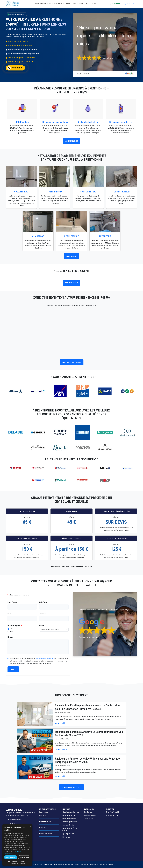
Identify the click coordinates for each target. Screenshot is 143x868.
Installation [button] (71, 4)
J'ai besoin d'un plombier (72, 362)
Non (11, 631)
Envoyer (13, 669)
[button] (17, 862)
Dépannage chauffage (69, 815)
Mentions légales (74, 864)
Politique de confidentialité (89, 864)
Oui (11, 629)
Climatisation (122, 192)
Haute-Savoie (44, 812)
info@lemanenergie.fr (14, 820)
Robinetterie (71, 236)
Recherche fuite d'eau (88, 122)
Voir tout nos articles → (71, 787)
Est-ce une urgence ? (15, 626)
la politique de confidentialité (45, 659)
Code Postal (44, 602)
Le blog (93, 4)
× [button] (30, 826)
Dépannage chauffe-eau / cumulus (70, 829)
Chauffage (38, 236)
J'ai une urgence (72, 141)
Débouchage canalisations (55, 122)
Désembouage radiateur (69, 822)
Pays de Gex (43, 815)
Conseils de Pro (45, 822)
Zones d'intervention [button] (43, 4)
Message (11, 637)
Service (42, 626)
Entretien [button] (83, 4)
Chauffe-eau (21, 192)
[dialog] (17, 845)
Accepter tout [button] (11, 857)
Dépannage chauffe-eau (121, 122)
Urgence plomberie (68, 834)
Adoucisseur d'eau (90, 815)
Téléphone (43, 614)
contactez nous (72, 283)
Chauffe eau (88, 812)
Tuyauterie (105, 236)
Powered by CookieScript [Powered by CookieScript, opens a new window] (17, 864)
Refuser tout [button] (24, 857)
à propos (43, 828)
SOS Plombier (22, 122)
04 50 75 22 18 (131, 4)
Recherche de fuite (68, 825)
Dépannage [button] (59, 4)
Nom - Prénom (13, 602)
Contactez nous (45, 834)
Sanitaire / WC (88, 192)
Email (10, 614)
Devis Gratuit (116, 4)
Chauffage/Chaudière (113, 812)
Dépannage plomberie (69, 818)
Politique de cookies (106, 864)
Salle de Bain (55, 192)
